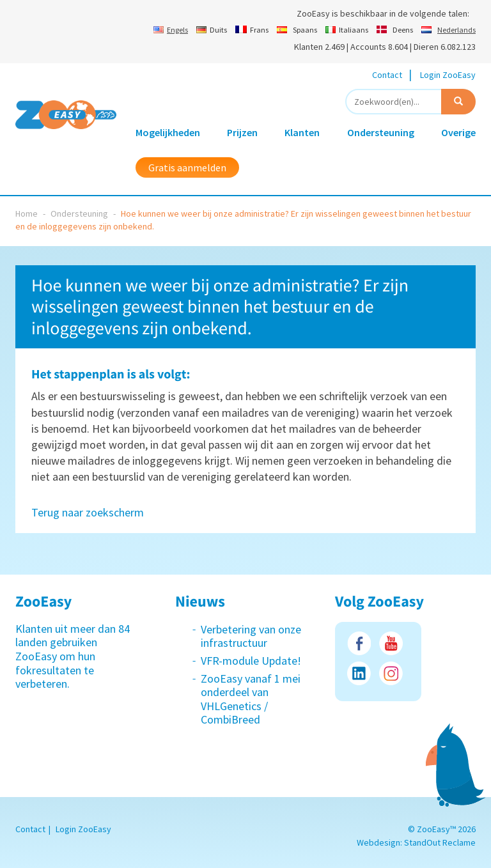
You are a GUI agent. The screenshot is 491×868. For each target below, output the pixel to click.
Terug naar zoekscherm (88, 512)
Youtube (391, 643)
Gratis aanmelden (187, 167)
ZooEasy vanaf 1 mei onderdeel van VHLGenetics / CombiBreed (251, 699)
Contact (387, 75)
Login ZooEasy (448, 75)
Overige (458, 132)
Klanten (302, 132)
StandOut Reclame (440, 842)
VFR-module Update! (251, 661)
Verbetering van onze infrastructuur (251, 636)
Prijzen (242, 132)
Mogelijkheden (168, 132)
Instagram (391, 673)
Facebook (359, 643)
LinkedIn (359, 673)
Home (27, 213)
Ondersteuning (381, 132)
